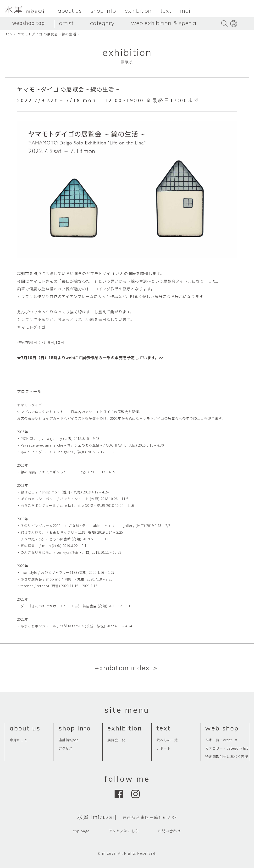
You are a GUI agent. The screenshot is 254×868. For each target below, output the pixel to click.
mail (186, 11)
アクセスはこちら (124, 831)
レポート (164, 748)
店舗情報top (69, 740)
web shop (222, 728)
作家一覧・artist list (221, 740)
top (9, 34)
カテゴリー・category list (227, 748)
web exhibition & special (164, 23)
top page (81, 831)
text (166, 11)
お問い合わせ (169, 831)
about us (70, 11)
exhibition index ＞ (127, 668)
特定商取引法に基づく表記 (227, 757)
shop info (103, 11)
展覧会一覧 (116, 740)
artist (66, 23)
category (102, 23)
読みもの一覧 (167, 740)
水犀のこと (19, 740)
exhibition (138, 11)
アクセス (66, 748)
